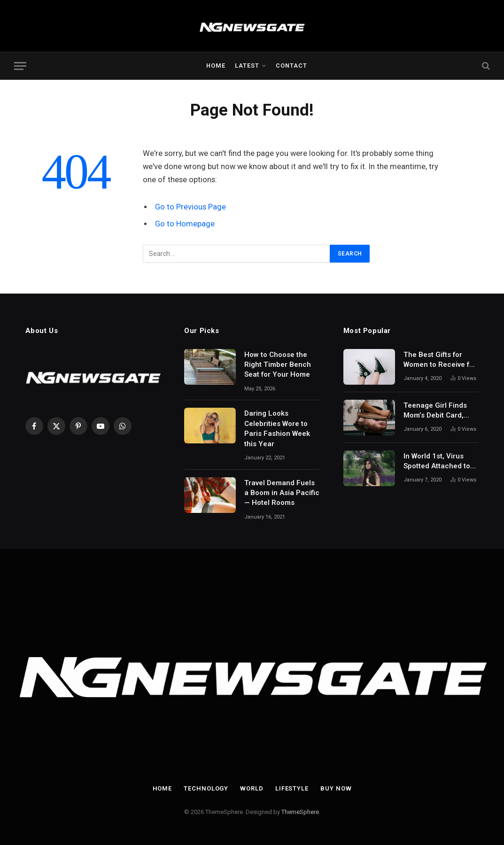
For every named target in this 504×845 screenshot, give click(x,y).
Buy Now (336, 788)
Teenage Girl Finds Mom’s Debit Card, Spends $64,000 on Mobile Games (436, 411)
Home (216, 66)
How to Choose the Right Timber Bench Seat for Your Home (278, 365)
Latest (247, 66)
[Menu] (20, 66)
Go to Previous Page (190, 207)
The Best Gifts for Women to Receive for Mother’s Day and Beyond (440, 360)
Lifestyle (292, 788)
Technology (206, 788)
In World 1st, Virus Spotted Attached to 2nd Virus (437, 462)
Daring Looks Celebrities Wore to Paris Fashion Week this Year (277, 428)
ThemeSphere (300, 812)
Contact (291, 66)
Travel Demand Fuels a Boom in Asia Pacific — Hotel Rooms (282, 493)
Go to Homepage (185, 224)
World (252, 788)
